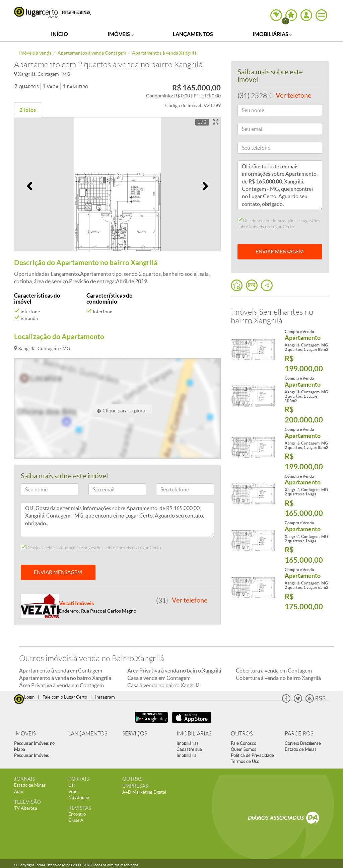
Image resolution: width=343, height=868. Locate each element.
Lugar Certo (36, 12)
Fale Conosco (244, 743)
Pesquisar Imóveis (31, 755)
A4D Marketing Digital (144, 792)
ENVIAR (280, 252)
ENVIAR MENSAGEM (58, 572)
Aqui (18, 792)
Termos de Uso (245, 761)
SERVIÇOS (135, 734)
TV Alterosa (26, 808)
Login (29, 697)
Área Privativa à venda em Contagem (61, 685)
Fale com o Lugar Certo (65, 697)
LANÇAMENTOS (88, 734)
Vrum (74, 792)
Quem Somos (244, 749)
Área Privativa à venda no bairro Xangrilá (174, 670)
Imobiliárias (272, 34)
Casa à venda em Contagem (159, 678)
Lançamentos (193, 34)
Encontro (77, 814)
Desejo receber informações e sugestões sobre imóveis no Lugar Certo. (91, 548)
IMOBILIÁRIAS (194, 734)
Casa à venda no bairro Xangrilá (163, 685)
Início (59, 34)
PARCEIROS (299, 734)
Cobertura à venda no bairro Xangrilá (278, 678)
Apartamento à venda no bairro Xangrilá (65, 678)
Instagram (105, 697)
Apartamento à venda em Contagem (61, 670)
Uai (72, 785)
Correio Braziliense (303, 743)
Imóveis (121, 34)
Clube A (76, 820)
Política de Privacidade (252, 755)
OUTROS (242, 734)
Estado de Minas (301, 749)
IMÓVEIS (25, 734)
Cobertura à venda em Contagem (274, 670)
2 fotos (28, 110)
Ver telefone (190, 600)
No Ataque (79, 798)
